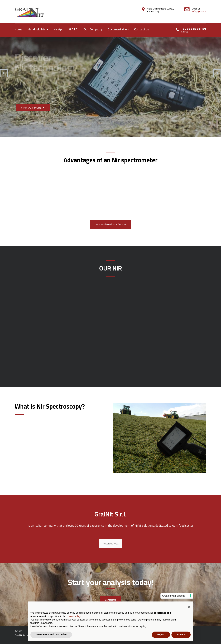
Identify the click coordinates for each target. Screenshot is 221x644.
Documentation (118, 29)
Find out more (33, 108)
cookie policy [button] (74, 616)
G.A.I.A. (74, 29)
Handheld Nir (37, 29)
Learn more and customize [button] (51, 634)
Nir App (59, 29)
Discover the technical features (111, 224)
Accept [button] (181, 634)
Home (18, 29)
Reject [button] (161, 634)
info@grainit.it (199, 11)
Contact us (142, 29)
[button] (189, 607)
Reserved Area (111, 544)
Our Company (93, 29)
